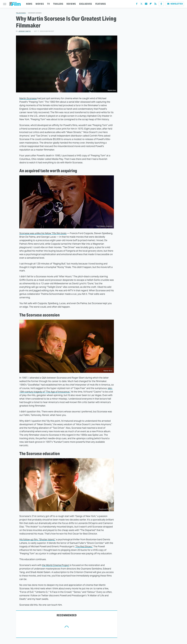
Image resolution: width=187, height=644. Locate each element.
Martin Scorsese (28, 98)
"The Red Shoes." (84, 546)
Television (21, 13)
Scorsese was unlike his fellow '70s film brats (43, 233)
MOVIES (40, 4)
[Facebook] (137, 4)
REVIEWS (71, 4)
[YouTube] (146, 4)
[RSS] (155, 4)
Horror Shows (35, 13)
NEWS (29, 4)
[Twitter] (141, 4)
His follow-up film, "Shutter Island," (37, 539)
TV (48, 4)
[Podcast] (161, 4)
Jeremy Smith (25, 31)
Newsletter (175, 4)
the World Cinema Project (56, 565)
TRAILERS (58, 4)
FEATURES (101, 4)
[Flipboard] (151, 4)
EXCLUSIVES (86, 4)
